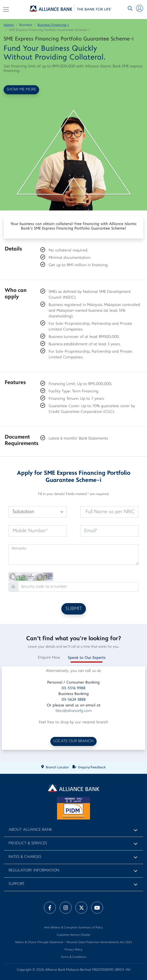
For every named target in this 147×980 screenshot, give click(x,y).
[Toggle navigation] (6, 10)
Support (17, 884)
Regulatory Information (34, 871)
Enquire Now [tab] (49, 658)
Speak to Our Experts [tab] (87, 658)
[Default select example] (38, 512)
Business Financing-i (53, 25)
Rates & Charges (25, 857)
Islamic (9, 25)
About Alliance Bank (30, 830)
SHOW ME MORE (21, 90)
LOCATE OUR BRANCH (73, 741)
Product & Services (28, 843)
